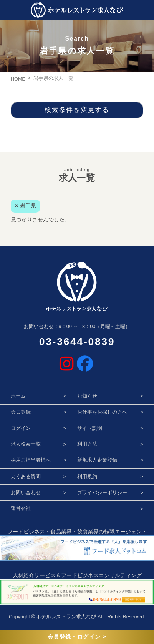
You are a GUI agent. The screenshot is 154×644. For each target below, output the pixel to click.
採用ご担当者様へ (31, 460)
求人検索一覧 (26, 444)
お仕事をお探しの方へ (102, 412)
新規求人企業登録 (97, 460)
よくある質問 (26, 476)
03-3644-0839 (77, 342)
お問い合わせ (26, 493)
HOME (18, 79)
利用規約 (87, 476)
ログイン (21, 428)
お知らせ (87, 396)
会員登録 (21, 412)
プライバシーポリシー (102, 493)
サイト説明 (90, 428)
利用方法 (87, 444)
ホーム (18, 396)
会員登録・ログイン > (77, 637)
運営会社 (21, 508)
